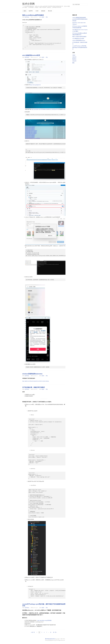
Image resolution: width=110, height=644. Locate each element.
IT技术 (43, 17)
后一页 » (55, 632)
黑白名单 (50, 11)
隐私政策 (43, 11)
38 (51, 632)
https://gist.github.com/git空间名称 (44, 620)
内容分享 (74, 57)
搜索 (87, 4)
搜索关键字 (72, 3)
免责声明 (31, 11)
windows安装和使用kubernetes (32, 374)
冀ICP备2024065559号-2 (50, 639)
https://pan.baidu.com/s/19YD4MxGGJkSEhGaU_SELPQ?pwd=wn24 (45, 109)
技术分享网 (28, 4)
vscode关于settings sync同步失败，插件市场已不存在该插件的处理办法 (80, 47)
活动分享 (74, 61)
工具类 (37, 11)
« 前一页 (33, 632)
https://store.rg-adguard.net (35, 85)
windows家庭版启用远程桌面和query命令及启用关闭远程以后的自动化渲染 (80, 19)
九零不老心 (27, 17)
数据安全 (74, 59)
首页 (25, 11)
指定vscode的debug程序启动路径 (33, 15)
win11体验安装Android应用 (31, 55)
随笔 (73, 63)
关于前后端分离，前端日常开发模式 (34, 387)
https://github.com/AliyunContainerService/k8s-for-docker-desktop (36, 381)
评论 (47, 17)
